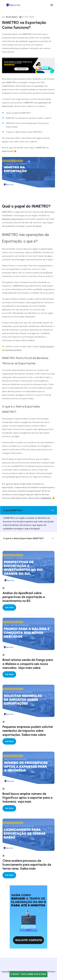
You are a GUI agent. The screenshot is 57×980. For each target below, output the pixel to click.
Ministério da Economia (13, 219)
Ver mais (9, 607)
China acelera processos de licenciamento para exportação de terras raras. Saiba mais (27, 865)
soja (49, 256)
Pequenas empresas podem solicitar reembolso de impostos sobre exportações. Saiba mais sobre (28, 731)
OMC (17, 436)
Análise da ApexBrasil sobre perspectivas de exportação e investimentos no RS (24, 597)
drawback (46, 498)
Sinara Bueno (12, 17)
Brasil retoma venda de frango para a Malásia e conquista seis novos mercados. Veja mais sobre (28, 664)
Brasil (21, 395)
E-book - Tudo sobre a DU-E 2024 (28, 974)
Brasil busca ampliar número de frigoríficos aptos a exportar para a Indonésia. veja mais (27, 798)
